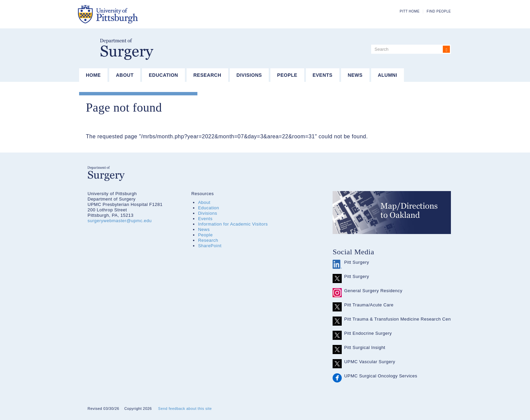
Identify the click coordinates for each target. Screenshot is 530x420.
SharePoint (210, 246)
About (125, 75)
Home (93, 75)
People (287, 75)
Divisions (249, 75)
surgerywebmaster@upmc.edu (120, 221)
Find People (439, 11)
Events (323, 75)
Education (163, 75)
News (355, 75)
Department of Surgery (127, 49)
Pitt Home (410, 11)
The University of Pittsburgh (141, 14)
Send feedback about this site (185, 409)
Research (207, 75)
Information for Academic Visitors (233, 224)
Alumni (388, 75)
